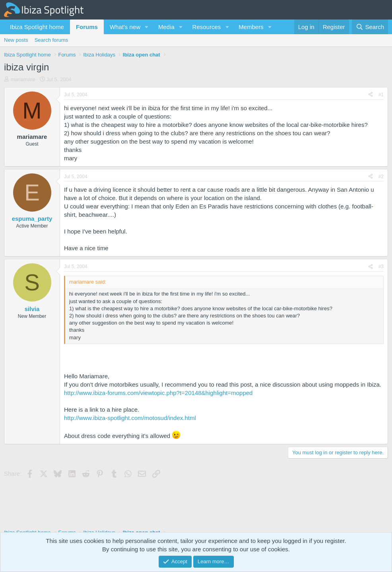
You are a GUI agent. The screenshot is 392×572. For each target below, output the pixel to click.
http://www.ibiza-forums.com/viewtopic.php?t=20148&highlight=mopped (158, 393)
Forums (87, 27)
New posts (16, 40)
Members (251, 27)
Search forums (51, 40)
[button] (147, 27)
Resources (207, 27)
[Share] (371, 95)
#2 (381, 177)
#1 (381, 95)
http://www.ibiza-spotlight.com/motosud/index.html (130, 418)
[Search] (370, 27)
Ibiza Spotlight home (37, 27)
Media (166, 27)
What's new (125, 27)
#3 (381, 267)
